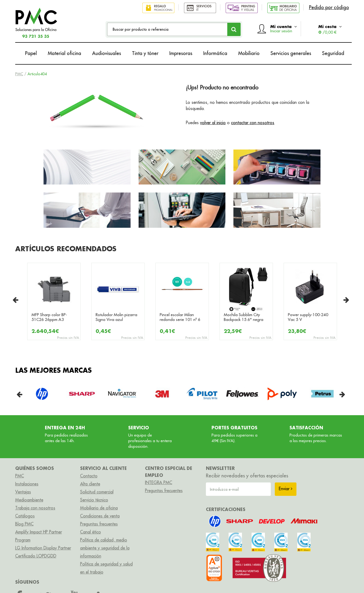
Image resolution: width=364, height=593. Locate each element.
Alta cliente (90, 484)
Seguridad (333, 53)
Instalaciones (27, 484)
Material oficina (64, 53)
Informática (215, 53)
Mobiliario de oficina (99, 508)
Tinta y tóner (145, 53)
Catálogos (25, 516)
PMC (19, 74)
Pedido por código (329, 7)
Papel (31, 53)
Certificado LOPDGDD (36, 556)
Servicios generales (291, 53)
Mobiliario (249, 53)
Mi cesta (330, 29)
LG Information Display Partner (43, 548)
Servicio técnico (94, 500)
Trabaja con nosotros (35, 508)
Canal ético (91, 532)
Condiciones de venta (100, 516)
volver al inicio (213, 123)
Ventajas (23, 492)
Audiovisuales (107, 53)
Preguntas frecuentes (99, 524)
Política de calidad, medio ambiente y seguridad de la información (105, 548)
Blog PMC (24, 524)
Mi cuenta (284, 29)
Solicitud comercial (97, 492)
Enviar (286, 489)
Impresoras (181, 53)
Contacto (89, 476)
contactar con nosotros (253, 123)
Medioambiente (29, 500)
